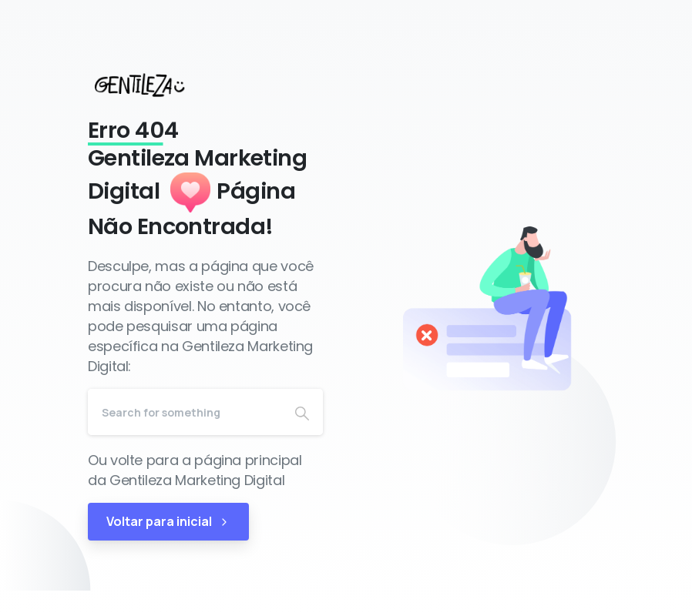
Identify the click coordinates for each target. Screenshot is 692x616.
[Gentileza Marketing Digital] (154, 85)
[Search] (185, 412)
